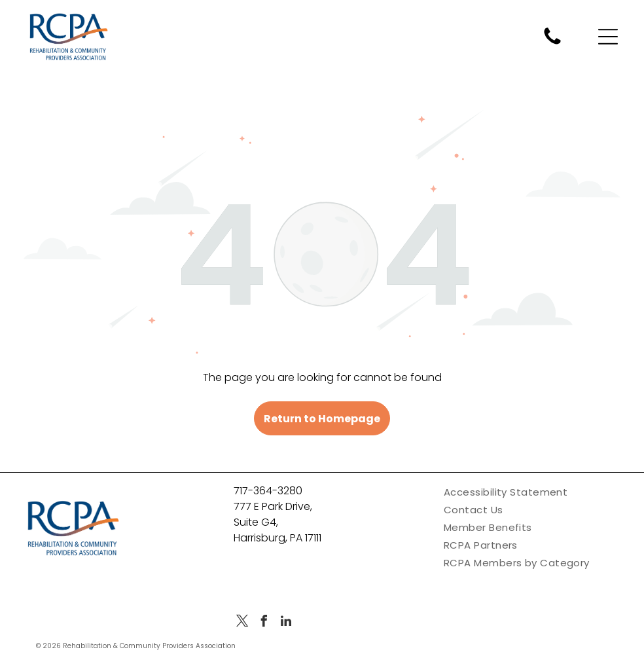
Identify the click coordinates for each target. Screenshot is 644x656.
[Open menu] (608, 37)
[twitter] (243, 623)
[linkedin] (286, 623)
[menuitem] (532, 492)
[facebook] (264, 623)
